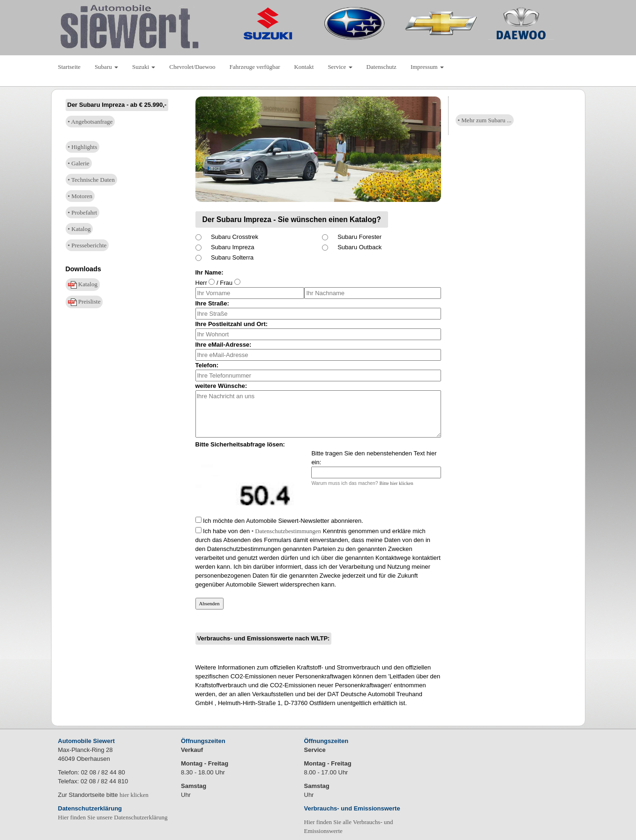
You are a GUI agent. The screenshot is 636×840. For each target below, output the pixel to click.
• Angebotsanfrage (90, 122)
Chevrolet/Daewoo (192, 67)
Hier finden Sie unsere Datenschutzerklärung (113, 817)
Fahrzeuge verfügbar (255, 67)
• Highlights (83, 147)
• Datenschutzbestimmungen (286, 531)
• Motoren (80, 196)
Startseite (69, 67)
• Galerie (79, 163)
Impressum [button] (427, 67)
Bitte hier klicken (397, 483)
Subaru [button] (106, 67)
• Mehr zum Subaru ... (485, 120)
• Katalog (79, 229)
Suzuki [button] (144, 67)
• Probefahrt (83, 212)
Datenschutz (382, 67)
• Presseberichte (87, 245)
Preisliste (84, 302)
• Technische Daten (91, 180)
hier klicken (134, 795)
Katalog (83, 285)
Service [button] (340, 67)
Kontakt (304, 67)
